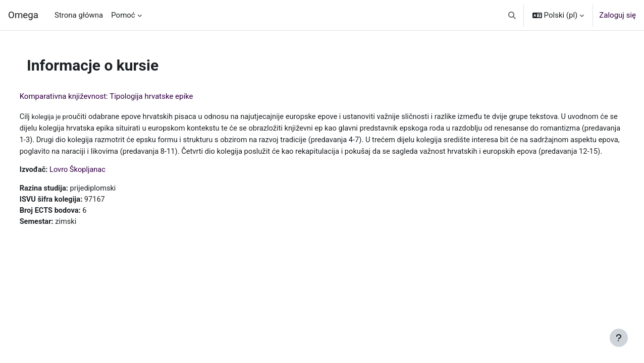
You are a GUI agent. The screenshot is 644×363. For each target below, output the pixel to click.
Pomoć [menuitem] (123, 15)
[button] (512, 15)
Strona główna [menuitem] (79, 15)
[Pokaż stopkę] (619, 338)
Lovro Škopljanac (98, 181)
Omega (23, 15)
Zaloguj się (618, 15)
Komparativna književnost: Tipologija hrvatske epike (125, 96)
